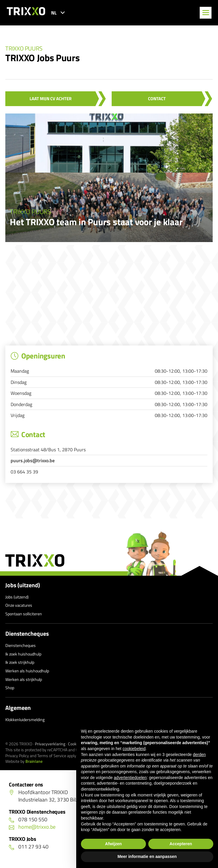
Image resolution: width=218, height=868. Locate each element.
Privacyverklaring (50, 744)
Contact (157, 99)
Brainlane (34, 761)
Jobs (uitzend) (23, 585)
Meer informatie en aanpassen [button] (147, 856)
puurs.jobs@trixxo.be (33, 460)
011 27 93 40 (29, 847)
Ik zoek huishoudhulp (23, 654)
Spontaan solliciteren (24, 614)
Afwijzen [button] (114, 844)
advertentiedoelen (130, 778)
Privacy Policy (17, 756)
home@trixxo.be (32, 827)
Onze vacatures (19, 605)
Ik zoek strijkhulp (20, 662)
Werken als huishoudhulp (27, 671)
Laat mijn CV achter (51, 99)
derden (199, 755)
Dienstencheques (27, 634)
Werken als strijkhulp (24, 679)
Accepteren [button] (181, 844)
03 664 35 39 (24, 472)
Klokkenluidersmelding (25, 719)
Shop (10, 688)
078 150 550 (28, 819)
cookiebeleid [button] (134, 749)
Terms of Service (52, 756)
